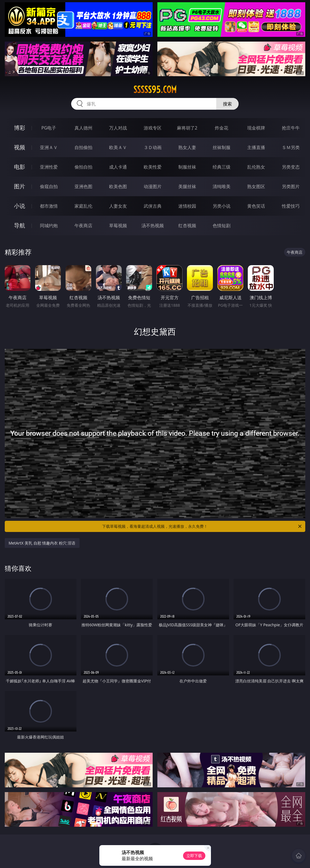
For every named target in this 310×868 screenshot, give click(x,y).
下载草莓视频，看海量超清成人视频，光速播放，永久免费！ (202, 526)
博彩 (20, 128)
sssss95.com (155, 90)
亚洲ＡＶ (49, 147)
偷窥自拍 (49, 186)
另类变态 (291, 167)
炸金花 (222, 128)
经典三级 (222, 167)
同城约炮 (49, 226)
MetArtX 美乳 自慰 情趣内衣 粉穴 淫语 (42, 543)
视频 (20, 147)
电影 (20, 167)
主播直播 (256, 147)
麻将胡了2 (187, 128)
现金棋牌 (256, 128)
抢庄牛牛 (291, 128)
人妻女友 (118, 206)
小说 (20, 206)
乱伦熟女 (256, 167)
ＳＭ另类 (291, 147)
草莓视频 (118, 226)
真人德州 (83, 128)
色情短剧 (222, 226)
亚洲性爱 (49, 167)
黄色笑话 (256, 206)
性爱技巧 (291, 206)
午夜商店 (83, 226)
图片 (20, 186)
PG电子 (49, 128)
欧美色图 (118, 186)
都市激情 (49, 206)
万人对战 (118, 128)
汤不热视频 (153, 226)
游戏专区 (153, 128)
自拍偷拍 (83, 147)
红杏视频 (187, 226)
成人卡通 (118, 167)
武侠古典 (153, 206)
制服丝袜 (187, 167)
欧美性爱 (153, 167)
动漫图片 (153, 186)
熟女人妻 (187, 147)
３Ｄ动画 (153, 147)
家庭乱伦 (83, 206)
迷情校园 (187, 206)
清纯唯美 (222, 186)
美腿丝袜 (187, 186)
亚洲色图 (83, 186)
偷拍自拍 (83, 167)
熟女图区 (256, 186)
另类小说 (222, 206)
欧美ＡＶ (118, 147)
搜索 (227, 104)
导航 (20, 225)
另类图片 (291, 186)
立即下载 (194, 856)
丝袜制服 (222, 147)
